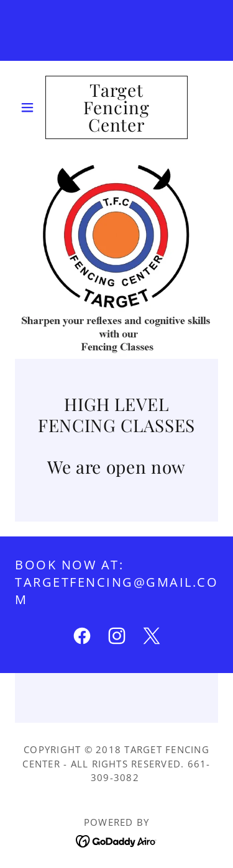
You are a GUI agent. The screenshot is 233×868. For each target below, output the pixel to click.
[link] (116, 107)
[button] (30, 107)
